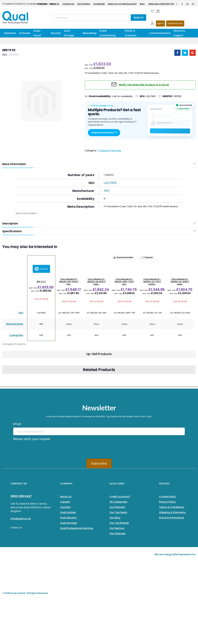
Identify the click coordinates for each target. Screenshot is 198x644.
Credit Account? (120, 497)
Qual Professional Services (77, 528)
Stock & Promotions (172, 518)
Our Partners (84, 4)
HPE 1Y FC (41, 282)
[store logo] (15, 17)
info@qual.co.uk (21, 519)
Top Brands (99, 4)
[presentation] (37, 449)
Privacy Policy (167, 502)
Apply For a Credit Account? (122, 4)
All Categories (118, 502)
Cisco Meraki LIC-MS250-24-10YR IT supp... (180, 282)
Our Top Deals (118, 512)
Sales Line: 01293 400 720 (161, 4)
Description (10, 224)
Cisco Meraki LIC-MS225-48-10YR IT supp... (97, 282)
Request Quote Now (104, 133)
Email (17, 424)
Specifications (12, 231)
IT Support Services (109, 151)
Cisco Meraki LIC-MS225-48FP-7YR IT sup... (124, 282)
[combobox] (91, 18)
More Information (14, 164)
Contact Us (68, 4)
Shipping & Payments (172, 512)
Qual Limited (68, 512)
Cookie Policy (167, 497)
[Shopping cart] (159, 11)
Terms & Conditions (172, 507)
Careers (65, 502)
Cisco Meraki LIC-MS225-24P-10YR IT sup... (69, 282)
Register (175, 23)
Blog (142, 4)
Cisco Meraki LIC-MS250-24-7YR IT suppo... (152, 282)
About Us (55, 4)
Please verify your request (32, 439)
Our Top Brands (119, 523)
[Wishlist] (152, 11)
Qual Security (68, 518)
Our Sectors (117, 528)
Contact (65, 507)
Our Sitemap (117, 533)
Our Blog (115, 518)
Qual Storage (68, 523)
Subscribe (99, 463)
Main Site (42, 4)
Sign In (160, 23)
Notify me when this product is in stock (143, 85)
